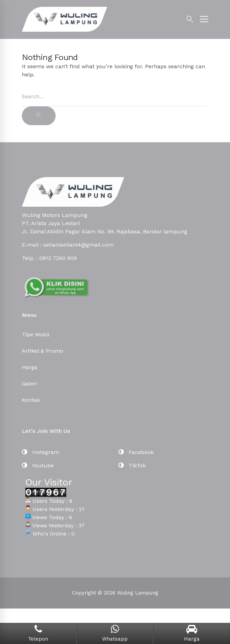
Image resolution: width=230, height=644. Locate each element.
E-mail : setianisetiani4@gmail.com (68, 245)
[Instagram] (40, 452)
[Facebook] (136, 452)
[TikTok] (132, 466)
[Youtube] (38, 466)
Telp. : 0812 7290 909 (49, 258)
